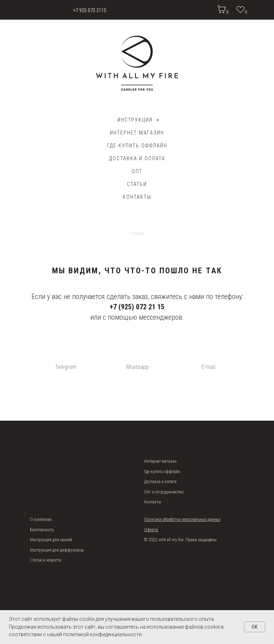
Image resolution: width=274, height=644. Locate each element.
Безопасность (42, 530)
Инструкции (136, 120)
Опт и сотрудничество (164, 492)
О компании (41, 519)
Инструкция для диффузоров (57, 550)
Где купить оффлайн (137, 146)
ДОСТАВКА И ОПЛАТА (137, 158)
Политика (153, 519)
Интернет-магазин (137, 133)
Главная (137, 233)
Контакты (137, 197)
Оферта (151, 530)
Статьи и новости (45, 560)
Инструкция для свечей (51, 540)
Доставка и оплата (160, 482)
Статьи (137, 184)
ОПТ (137, 171)
